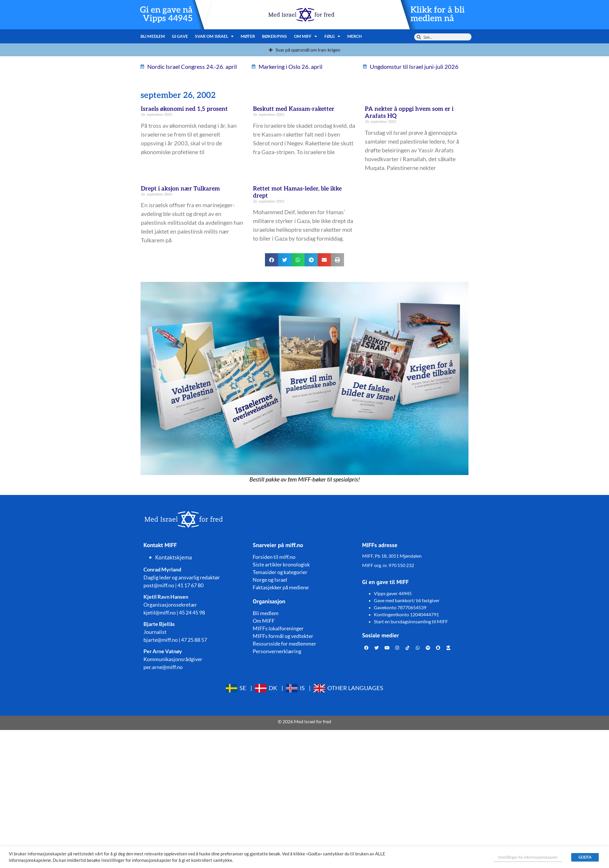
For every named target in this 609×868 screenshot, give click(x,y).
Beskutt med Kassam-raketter (294, 109)
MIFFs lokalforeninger (278, 628)
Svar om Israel (214, 36)
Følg (332, 36)
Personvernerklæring (277, 651)
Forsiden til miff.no (274, 557)
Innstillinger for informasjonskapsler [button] (528, 857)
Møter (248, 36)
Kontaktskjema (174, 557)
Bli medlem (153, 36)
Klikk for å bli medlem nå (438, 14)
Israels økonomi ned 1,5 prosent (184, 109)
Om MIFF (306, 36)
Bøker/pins (274, 36)
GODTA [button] (585, 857)
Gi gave (180, 36)
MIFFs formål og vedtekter (283, 636)
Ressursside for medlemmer (284, 644)
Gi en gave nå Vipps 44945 (166, 14)
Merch (355, 36)
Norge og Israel (270, 580)
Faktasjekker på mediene (281, 587)
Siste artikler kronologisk (281, 564)
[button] (272, 260)
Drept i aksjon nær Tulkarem (180, 189)
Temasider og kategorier (280, 572)
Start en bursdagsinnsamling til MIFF (411, 621)
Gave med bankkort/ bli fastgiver (407, 600)
